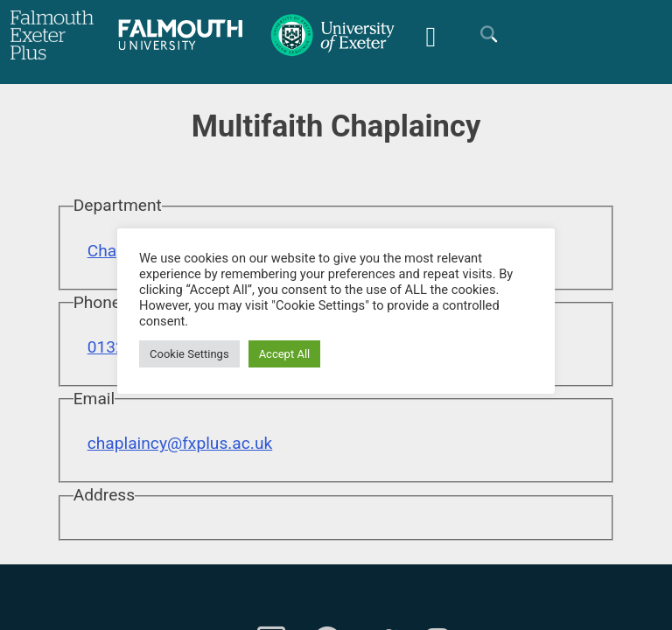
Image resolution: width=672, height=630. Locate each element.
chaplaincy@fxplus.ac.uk (180, 443)
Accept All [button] (285, 354)
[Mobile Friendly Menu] (430, 35)
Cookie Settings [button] (189, 354)
